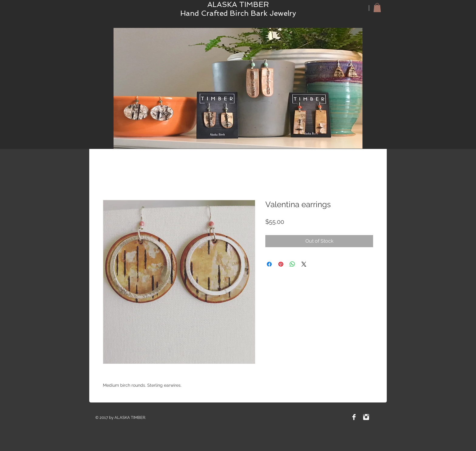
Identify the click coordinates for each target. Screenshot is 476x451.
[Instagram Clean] (366, 417)
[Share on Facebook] (269, 264)
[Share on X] (304, 264)
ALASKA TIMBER (238, 4)
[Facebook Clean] (354, 417)
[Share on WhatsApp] (292, 264)
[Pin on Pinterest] (281, 264)
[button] (377, 8)
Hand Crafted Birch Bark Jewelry (238, 13)
